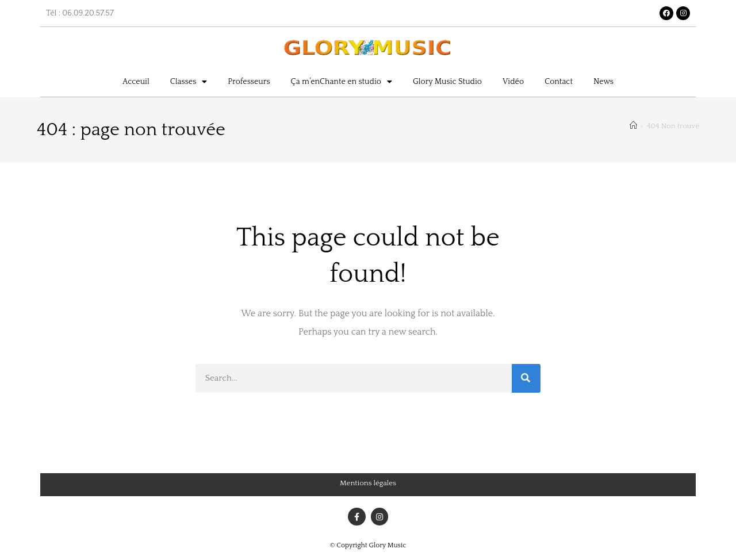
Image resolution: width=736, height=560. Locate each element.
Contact (559, 82)
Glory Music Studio (447, 82)
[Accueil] (633, 126)
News (603, 82)
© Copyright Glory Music (368, 545)
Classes (189, 82)
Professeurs (249, 82)
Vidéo (513, 82)
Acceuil (136, 82)
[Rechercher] (526, 378)
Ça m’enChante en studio (342, 82)
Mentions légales (368, 483)
